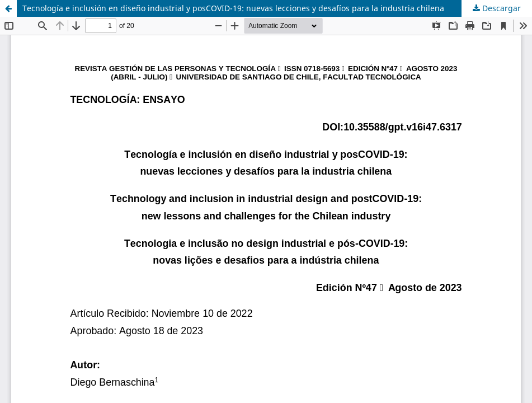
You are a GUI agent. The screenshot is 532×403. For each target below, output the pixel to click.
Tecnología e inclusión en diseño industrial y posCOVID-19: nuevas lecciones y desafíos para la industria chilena (233, 8)
